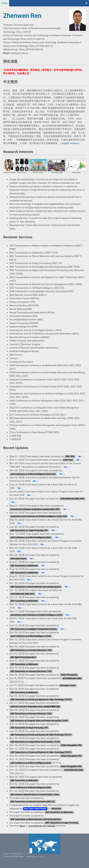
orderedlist (39, 857)
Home (5, 3)
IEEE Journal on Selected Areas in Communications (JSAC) (35, 795)
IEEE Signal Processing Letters (23, 657)
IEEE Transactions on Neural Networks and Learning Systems (36, 587)
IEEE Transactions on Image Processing (62, 823)
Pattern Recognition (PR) (71, 745)
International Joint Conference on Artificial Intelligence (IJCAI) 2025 (39, 516)
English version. (70, 143)
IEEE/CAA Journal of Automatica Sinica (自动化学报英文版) (35, 707)
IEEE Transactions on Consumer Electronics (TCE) (31, 650)
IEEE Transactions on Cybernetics (59, 812)
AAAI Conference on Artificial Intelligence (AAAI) (31, 537)
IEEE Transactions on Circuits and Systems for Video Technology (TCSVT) (41, 700)
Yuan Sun (47, 805)
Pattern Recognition (69, 675)
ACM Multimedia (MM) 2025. (72, 499)
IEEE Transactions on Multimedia (24, 566)
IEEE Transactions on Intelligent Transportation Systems (34, 629)
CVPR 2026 (68, 460)
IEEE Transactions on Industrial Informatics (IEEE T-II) (33, 802)
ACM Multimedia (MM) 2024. (23, 594)
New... (81, 456)
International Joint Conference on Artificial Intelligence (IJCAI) (36, 615)
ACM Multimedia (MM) (72, 678)
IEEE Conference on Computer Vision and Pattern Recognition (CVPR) (39, 721)
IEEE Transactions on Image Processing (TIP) (29, 530)
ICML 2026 (70, 457)
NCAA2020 (56, 809)
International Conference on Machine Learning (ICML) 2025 (35, 509)
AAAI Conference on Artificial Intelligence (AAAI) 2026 (33, 474)
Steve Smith (27, 854)
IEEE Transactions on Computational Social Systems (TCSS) (35, 742)
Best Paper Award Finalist (35, 809)
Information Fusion (18, 559)
